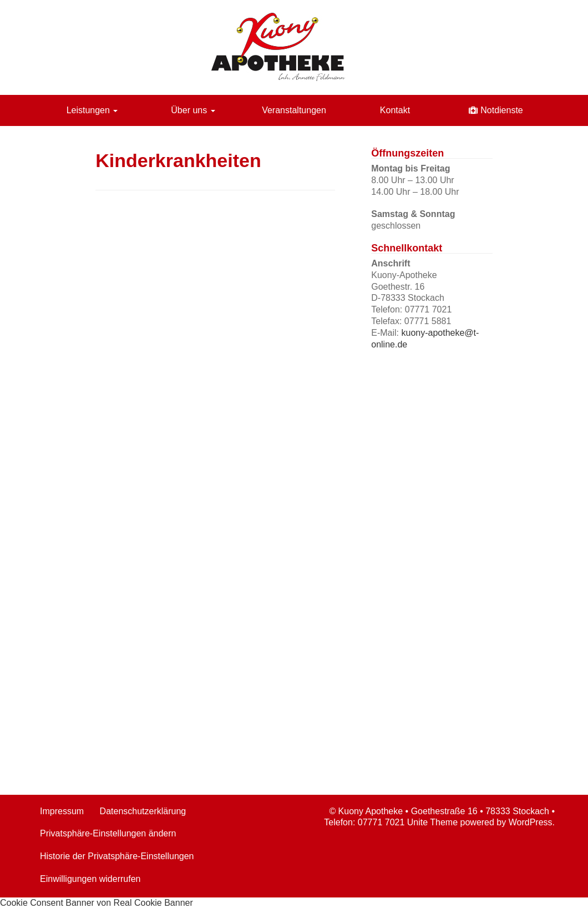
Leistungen (92, 110)
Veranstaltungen (294, 110)
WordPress (531, 822)
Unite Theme (432, 822)
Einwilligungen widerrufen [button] (90, 879)
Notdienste (502, 110)
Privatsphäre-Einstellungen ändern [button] (108, 833)
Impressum (62, 811)
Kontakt (395, 110)
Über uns (193, 110)
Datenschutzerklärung (143, 811)
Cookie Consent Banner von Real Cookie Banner (97, 903)
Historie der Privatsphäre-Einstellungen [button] (117, 856)
